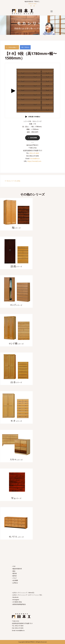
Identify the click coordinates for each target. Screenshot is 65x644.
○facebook (15, 597)
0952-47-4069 (34, 153)
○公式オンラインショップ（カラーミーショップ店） (27, 595)
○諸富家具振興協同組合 (19, 604)
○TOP (14, 566)
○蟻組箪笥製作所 (17, 569)
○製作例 (14, 573)
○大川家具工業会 (17, 602)
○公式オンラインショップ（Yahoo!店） (24, 593)
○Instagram (16, 600)
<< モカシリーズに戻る (13, 181)
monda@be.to (35, 159)
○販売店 (14, 576)
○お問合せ (15, 583)
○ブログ (14, 578)
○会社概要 (15, 580)
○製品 (14, 571)
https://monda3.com (34, 161)
